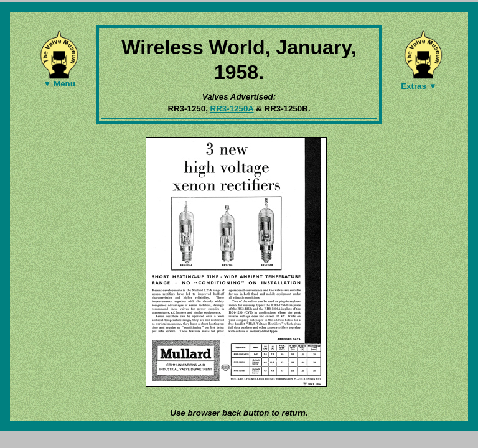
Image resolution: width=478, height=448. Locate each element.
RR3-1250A (232, 109)
